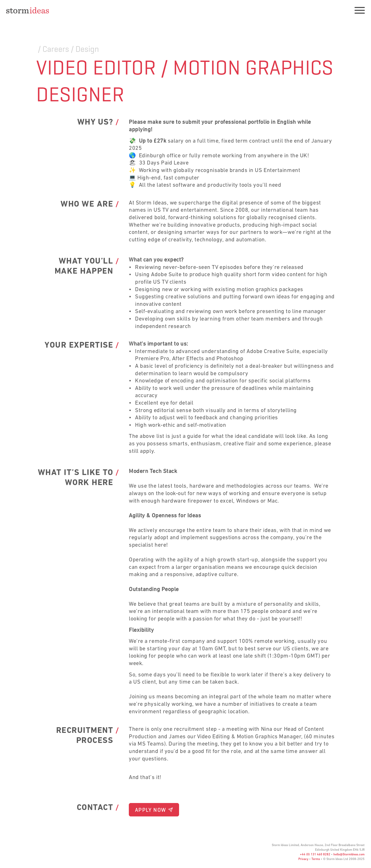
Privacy (303, 859)
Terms (316, 859)
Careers (56, 49)
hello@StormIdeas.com (349, 855)
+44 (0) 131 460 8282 (315, 855)
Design (87, 49)
